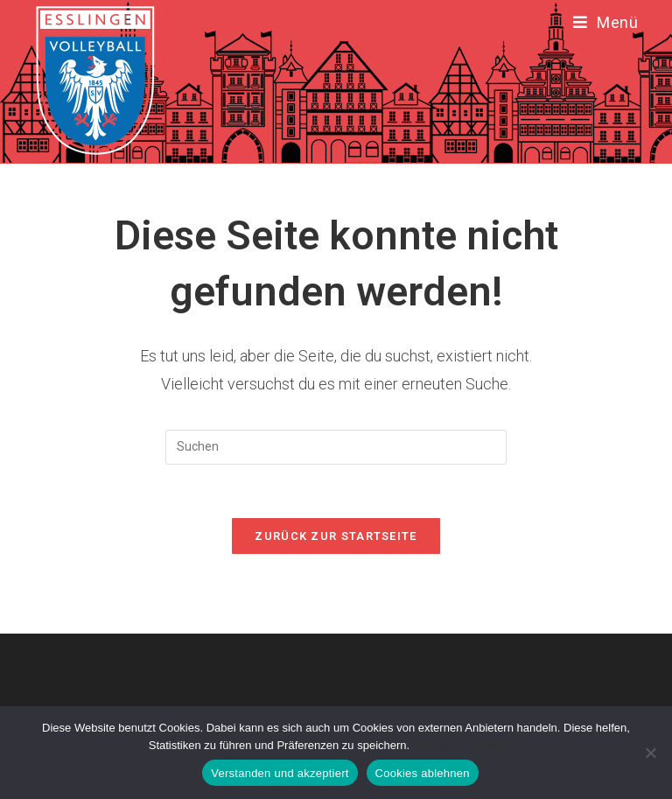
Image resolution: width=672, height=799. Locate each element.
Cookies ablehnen (423, 773)
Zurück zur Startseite (336, 536)
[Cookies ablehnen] (650, 753)
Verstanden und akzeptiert (280, 773)
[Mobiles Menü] (606, 22)
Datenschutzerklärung (468, 745)
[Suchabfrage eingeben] (336, 447)
